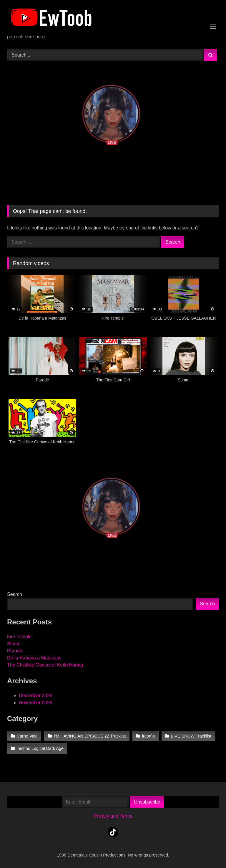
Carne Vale (27, 736)
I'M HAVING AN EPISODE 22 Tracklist (90, 736)
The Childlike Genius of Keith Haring (45, 665)
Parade (15, 651)
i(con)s (148, 736)
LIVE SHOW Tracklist (191, 736)
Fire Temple (19, 637)
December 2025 (36, 696)
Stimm (14, 644)
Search (15, 594)
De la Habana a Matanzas (34, 658)
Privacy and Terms (113, 816)
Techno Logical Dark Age (40, 748)
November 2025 (36, 703)
